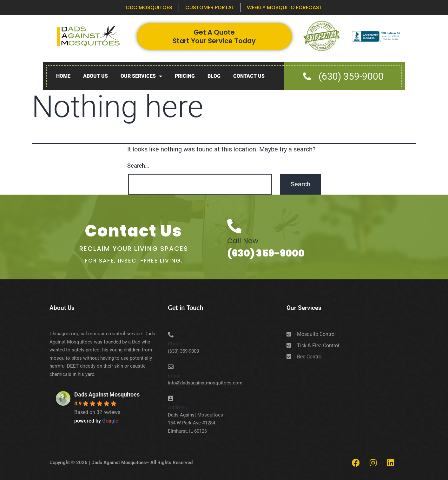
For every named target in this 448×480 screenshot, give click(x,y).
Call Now (243, 241)
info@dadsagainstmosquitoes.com (205, 383)
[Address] (171, 398)
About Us (96, 76)
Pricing (185, 76)
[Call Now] (234, 226)
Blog (214, 76)
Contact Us (249, 76)
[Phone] (171, 335)
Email (174, 376)
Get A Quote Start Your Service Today (214, 37)
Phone (175, 344)
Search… (138, 166)
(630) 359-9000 (266, 253)
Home (63, 76)
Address (177, 407)
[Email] (171, 367)
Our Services (141, 76)
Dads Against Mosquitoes (107, 394)
